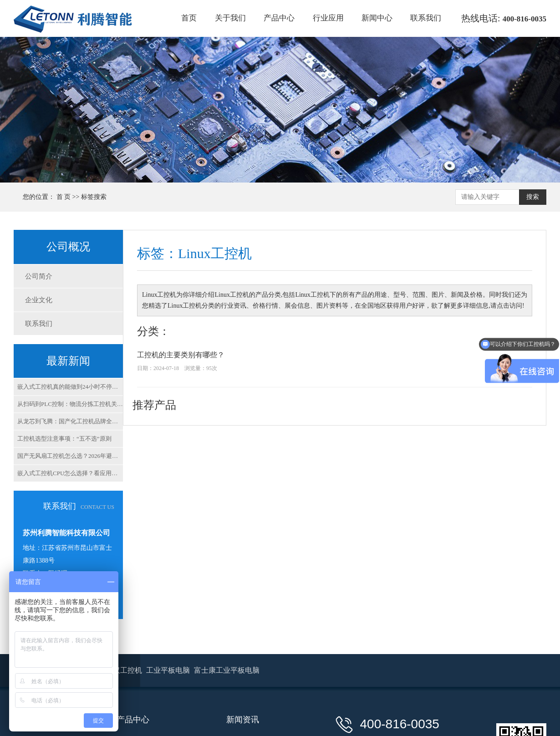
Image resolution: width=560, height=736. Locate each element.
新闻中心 (377, 18)
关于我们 (230, 18)
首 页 (64, 197)
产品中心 (279, 18)
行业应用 (328, 18)
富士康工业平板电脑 (227, 670)
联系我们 (426, 18)
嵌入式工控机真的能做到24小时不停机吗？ (70, 387)
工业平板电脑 (169, 670)
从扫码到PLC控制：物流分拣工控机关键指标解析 (70, 404)
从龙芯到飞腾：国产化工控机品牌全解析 (70, 421)
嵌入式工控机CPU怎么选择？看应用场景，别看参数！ (70, 473)
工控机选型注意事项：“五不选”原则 (64, 439)
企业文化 (39, 300)
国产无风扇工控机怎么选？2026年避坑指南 (70, 456)
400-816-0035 (524, 19)
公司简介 (39, 276)
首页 (189, 18)
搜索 (533, 197)
